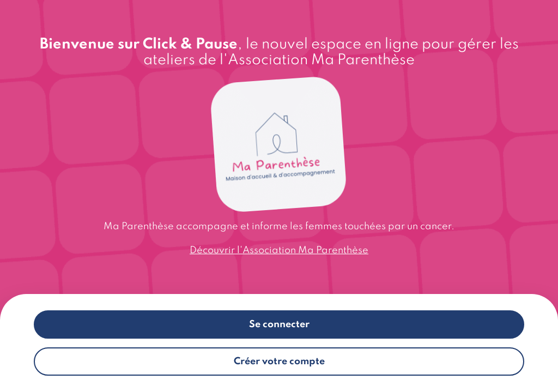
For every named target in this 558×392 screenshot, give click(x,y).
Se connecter (279, 324)
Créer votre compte (279, 362)
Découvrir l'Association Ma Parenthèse (279, 250)
